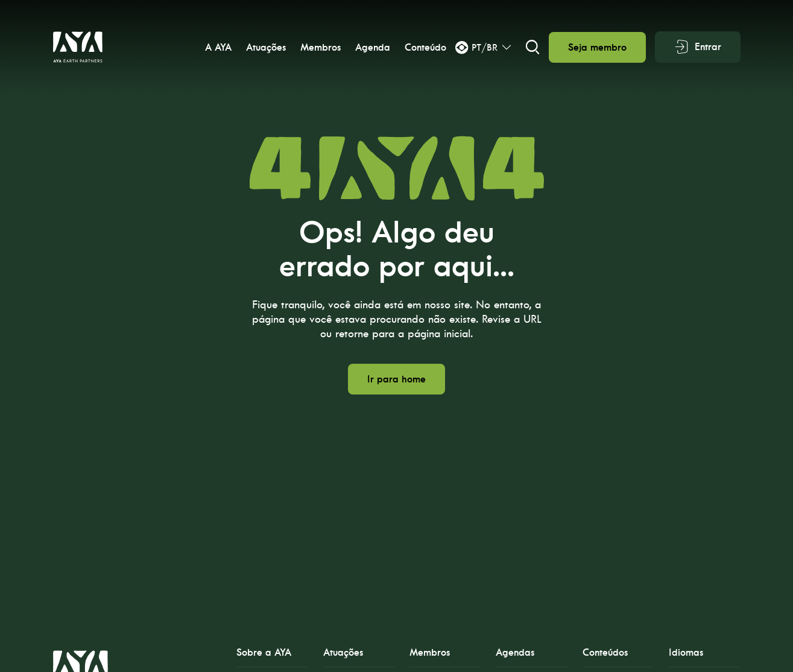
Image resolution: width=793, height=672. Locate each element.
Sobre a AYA (264, 652)
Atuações (266, 47)
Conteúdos (605, 652)
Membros (321, 47)
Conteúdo (425, 47)
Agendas (515, 652)
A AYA (218, 47)
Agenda (373, 47)
